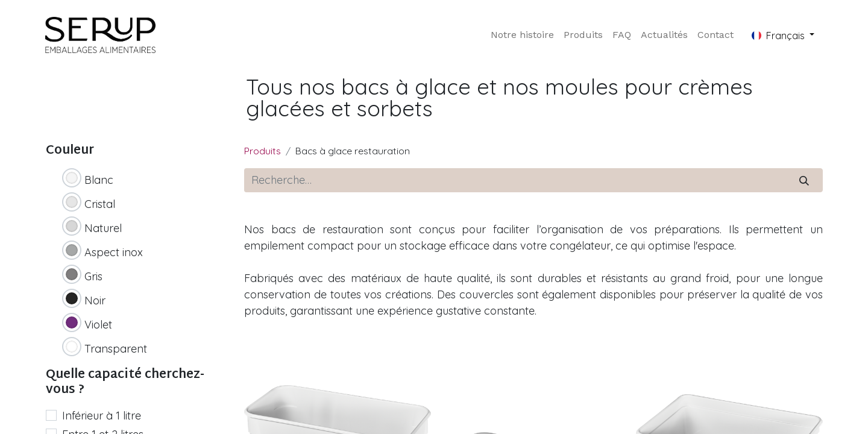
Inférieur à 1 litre (102, 416)
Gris (93, 276)
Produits (263, 151)
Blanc (99, 180)
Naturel (103, 228)
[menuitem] (522, 35)
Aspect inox (114, 252)
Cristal (100, 204)
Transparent (116, 349)
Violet (98, 325)
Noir (95, 300)
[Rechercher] (804, 180)
